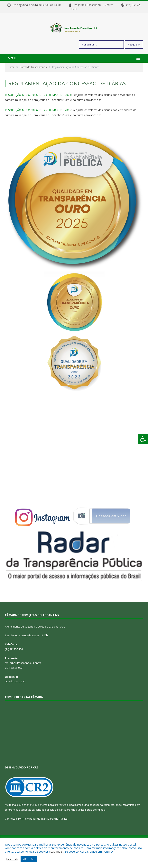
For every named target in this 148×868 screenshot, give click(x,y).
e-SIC (22, 695)
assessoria (96, 818)
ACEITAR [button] (29, 859)
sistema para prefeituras (53, 818)
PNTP (21, 832)
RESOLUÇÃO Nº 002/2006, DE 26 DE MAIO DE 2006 (38, 108)
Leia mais (56, 851)
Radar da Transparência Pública (48, 832)
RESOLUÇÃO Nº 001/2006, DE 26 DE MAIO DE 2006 (38, 124)
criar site (29, 818)
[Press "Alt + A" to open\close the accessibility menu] (143, 439)
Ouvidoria (11, 695)
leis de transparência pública (67, 823)
